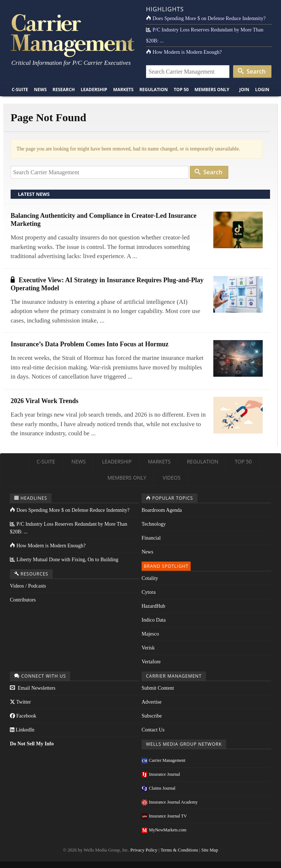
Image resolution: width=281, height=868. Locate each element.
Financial (151, 538)
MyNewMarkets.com (164, 830)
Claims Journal (158, 788)
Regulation (154, 90)
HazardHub (153, 606)
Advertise (151, 702)
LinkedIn (22, 730)
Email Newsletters (33, 688)
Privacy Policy (144, 850)
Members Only (212, 90)
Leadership (94, 90)
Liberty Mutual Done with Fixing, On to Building (64, 560)
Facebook (23, 716)
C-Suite (20, 90)
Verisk (148, 648)
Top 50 (181, 90)
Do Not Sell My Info (32, 744)
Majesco (150, 634)
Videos (172, 478)
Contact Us (153, 730)
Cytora (149, 592)
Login (262, 90)
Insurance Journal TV (164, 816)
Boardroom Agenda (162, 510)
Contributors (23, 600)
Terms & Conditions (179, 850)
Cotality (150, 578)
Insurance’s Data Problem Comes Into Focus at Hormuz (89, 344)
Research (64, 90)
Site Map (210, 850)
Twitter (20, 702)
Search (252, 71)
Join (244, 90)
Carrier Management (164, 760)
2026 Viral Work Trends (44, 401)
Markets (123, 90)
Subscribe (152, 716)
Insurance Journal (161, 774)
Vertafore (151, 662)
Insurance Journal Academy (170, 802)
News (40, 90)
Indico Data (154, 620)
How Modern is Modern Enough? (184, 52)
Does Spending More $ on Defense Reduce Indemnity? (206, 18)
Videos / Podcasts (28, 586)
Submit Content (158, 688)
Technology (154, 524)
